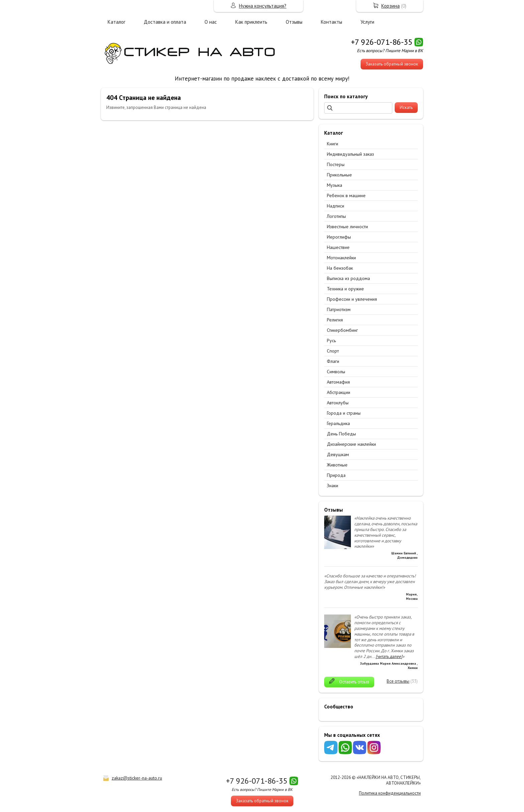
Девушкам (338, 454)
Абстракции (339, 392)
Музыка (335, 185)
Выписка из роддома (348, 278)
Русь (331, 341)
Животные (337, 465)
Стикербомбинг (342, 330)
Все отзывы (398, 681)
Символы (336, 372)
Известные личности (347, 227)
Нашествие (338, 247)
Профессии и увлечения (352, 299)
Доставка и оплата (165, 22)
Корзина (390, 6)
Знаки (333, 486)
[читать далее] (389, 656)
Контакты (332, 22)
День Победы (341, 434)
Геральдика (338, 423)
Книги (333, 144)
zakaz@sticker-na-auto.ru (137, 778)
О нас (211, 22)
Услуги (367, 22)
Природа (336, 475)
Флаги (333, 361)
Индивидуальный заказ (350, 154)
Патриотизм (339, 309)
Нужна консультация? (263, 6)
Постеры (336, 164)
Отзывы (294, 22)
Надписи (336, 206)
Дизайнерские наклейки (351, 444)
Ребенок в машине (346, 195)
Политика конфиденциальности (390, 793)
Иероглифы (339, 237)
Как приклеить (251, 22)
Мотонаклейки (341, 258)
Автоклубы (338, 403)
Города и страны (344, 413)
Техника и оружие (345, 289)
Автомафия (338, 382)
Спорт (333, 351)
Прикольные (339, 175)
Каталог (116, 22)
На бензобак (340, 268)
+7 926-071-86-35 (382, 42)
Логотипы (336, 216)
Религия (335, 320)
